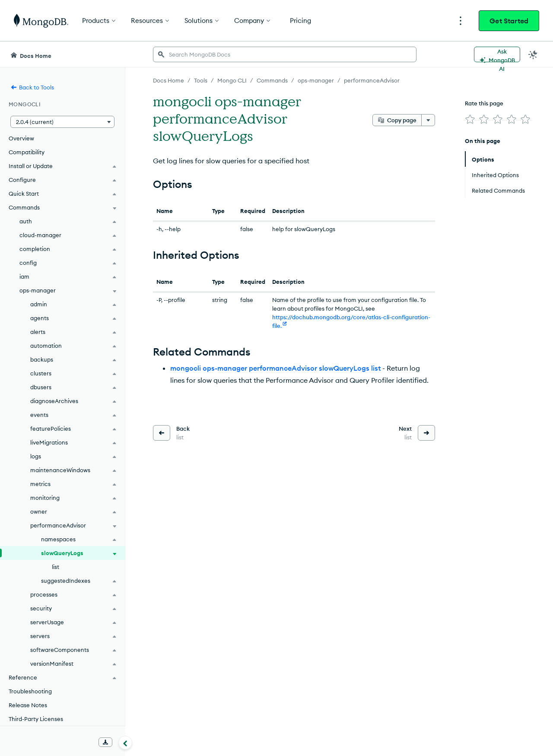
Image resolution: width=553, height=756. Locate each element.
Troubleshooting (30, 691)
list (56, 567)
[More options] (428, 120)
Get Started (509, 21)
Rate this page (484, 103)
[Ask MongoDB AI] (497, 54)
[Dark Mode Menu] (533, 54)
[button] (62, 122)
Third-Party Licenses (36, 719)
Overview (21, 138)
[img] (470, 119)
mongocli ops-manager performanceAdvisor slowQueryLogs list (275, 368)
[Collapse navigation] (125, 743)
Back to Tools (32, 87)
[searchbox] (285, 54)
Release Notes (28, 705)
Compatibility (27, 152)
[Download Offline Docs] (105, 742)
